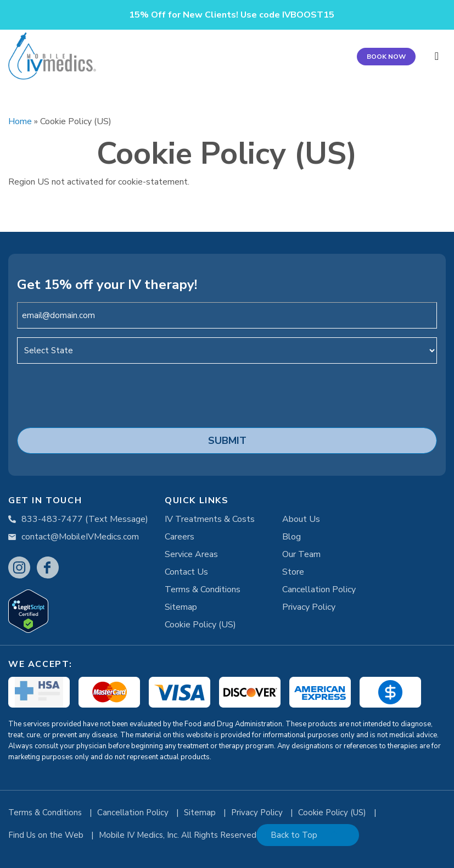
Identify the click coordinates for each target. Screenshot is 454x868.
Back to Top (294, 835)
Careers (180, 537)
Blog (292, 537)
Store (293, 572)
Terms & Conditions (203, 589)
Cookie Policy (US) (200, 625)
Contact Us (186, 572)
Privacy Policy (309, 607)
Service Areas (191, 554)
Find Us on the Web (47, 835)
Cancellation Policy (319, 589)
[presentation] (100, 394)
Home (20, 121)
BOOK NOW (386, 57)
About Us (301, 519)
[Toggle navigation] (437, 56)
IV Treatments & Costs (210, 519)
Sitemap (181, 607)
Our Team (301, 554)
